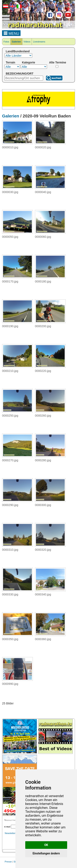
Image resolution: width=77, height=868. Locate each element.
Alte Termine (58, 62)
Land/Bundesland (18, 51)
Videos (27, 42)
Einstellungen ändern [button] (46, 853)
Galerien (16, 42)
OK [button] (46, 845)
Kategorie (29, 62)
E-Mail (7, 827)
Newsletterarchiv (13, 833)
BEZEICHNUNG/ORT (20, 74)
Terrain (10, 62)
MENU (11, 33)
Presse (8, 862)
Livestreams (39, 42)
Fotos (6, 42)
